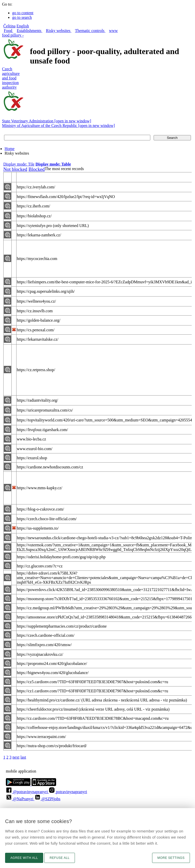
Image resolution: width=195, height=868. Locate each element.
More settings (171, 858)
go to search (22, 17)
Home (10, 149)
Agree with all (24, 858)
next (16, 757)
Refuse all (60, 858)
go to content (23, 13)
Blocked (37, 169)
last (23, 757)
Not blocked (15, 169)
